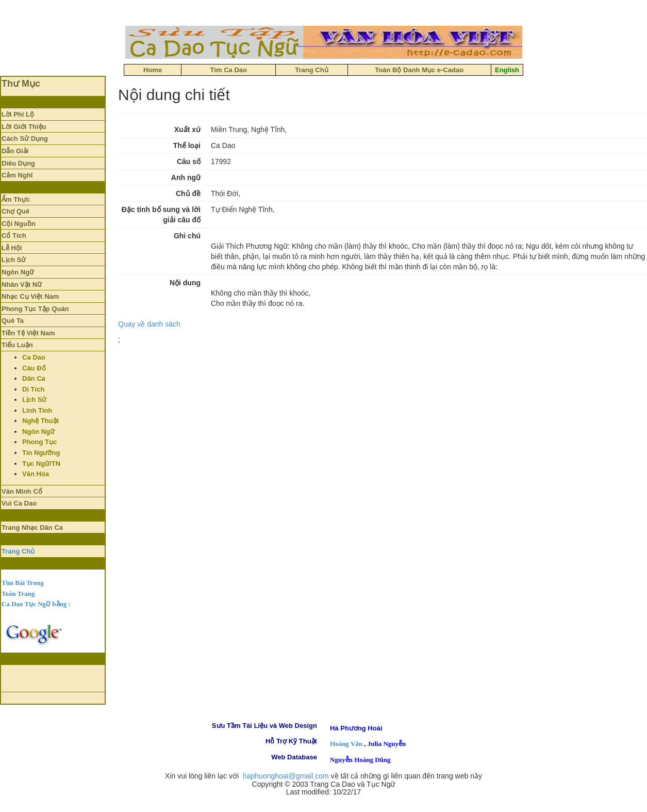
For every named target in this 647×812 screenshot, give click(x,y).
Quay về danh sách (149, 324)
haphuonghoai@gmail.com (286, 776)
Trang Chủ (18, 551)
